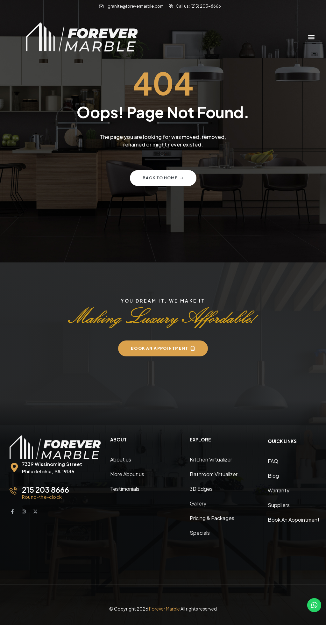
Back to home (163, 178)
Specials (200, 533)
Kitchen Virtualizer (211, 459)
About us (121, 459)
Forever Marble (164, 609)
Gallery (198, 503)
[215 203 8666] (13, 491)
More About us (127, 474)
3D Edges (201, 489)
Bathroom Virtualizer (214, 474)
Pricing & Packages (212, 518)
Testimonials (125, 489)
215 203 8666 (46, 490)
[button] (311, 37)
